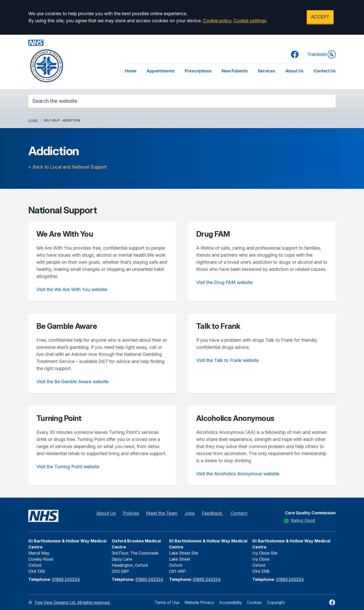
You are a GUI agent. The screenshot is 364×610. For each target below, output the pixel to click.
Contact (239, 513)
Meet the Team (162, 513)
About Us (294, 71)
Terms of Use (167, 602)
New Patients (235, 71)
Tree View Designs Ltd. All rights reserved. (72, 602)
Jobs (190, 513)
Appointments (161, 71)
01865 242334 (66, 579)
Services (267, 71)
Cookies (254, 602)
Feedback (213, 513)
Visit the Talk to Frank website (227, 360)
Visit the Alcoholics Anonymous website (238, 474)
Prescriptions (198, 71)
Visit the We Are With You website (72, 289)
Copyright (276, 602)
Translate (322, 54)
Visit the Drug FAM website (224, 282)
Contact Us (325, 71)
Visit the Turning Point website (68, 467)
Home (131, 71)
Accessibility (231, 602)
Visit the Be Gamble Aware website (72, 382)
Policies (131, 513)
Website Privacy (199, 602)
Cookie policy (217, 21)
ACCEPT (320, 17)
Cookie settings (250, 21)
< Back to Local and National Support (68, 167)
